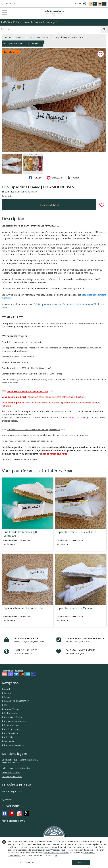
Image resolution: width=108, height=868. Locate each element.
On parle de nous (10, 725)
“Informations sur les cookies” (56, 853)
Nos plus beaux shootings (14, 721)
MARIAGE (20, 37)
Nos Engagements (11, 729)
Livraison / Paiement (11, 709)
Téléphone (8, 800)
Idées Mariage (9, 741)
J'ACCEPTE (81, 862)
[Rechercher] (104, 29)
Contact (77, 4)
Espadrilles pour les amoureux (70, 37)
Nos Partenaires (10, 733)
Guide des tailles (10, 713)
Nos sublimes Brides (12, 717)
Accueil (8, 37)
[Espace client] (85, 4)
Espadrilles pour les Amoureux (20, 192)
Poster (73, 178)
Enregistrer (55, 178)
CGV (5, 705)
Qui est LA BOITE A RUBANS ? (15, 701)
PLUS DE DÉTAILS (49, 205)
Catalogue (7, 693)
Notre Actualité (9, 737)
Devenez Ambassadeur (13, 745)
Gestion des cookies (11, 772)
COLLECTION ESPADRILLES (40, 37)
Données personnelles (12, 777)
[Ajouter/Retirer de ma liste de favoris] (102, 205)
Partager (36, 178)
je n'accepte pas (27, 862)
